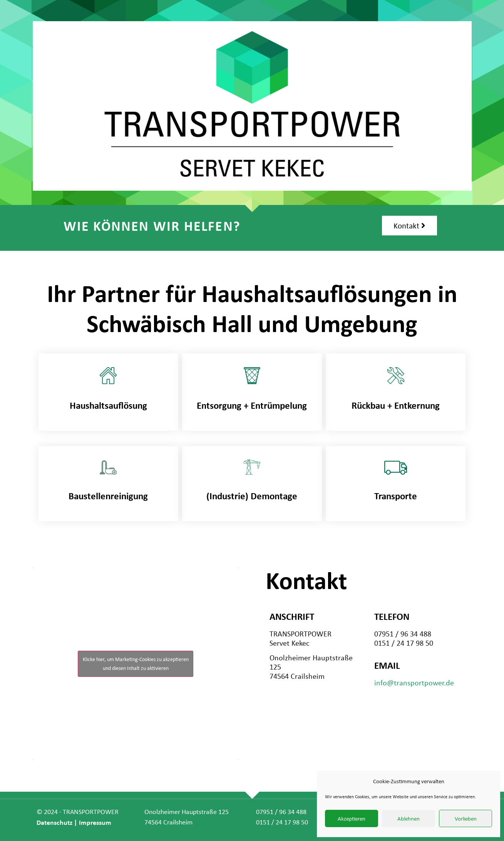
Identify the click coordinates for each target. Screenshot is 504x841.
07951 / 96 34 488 (281, 812)
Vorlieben (466, 819)
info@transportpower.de (414, 683)
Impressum (95, 822)
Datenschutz (54, 822)
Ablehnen (409, 819)
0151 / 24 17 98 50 (282, 822)
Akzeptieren (352, 819)
